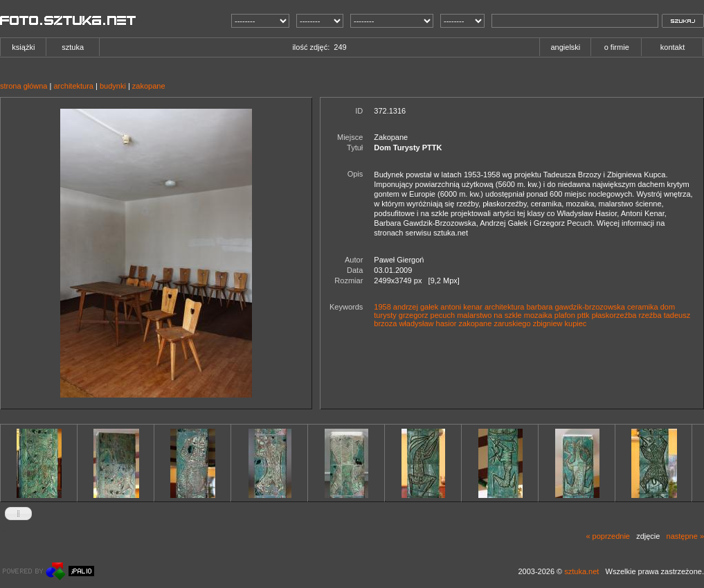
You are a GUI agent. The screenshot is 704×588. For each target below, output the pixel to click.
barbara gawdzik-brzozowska (576, 307)
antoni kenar (461, 307)
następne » (685, 536)
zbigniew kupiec (560, 323)
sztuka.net (581, 571)
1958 (382, 307)
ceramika (643, 307)
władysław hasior (427, 323)
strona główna (24, 86)
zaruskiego (512, 323)
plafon (565, 315)
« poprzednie (608, 536)
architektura (73, 86)
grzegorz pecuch (427, 315)
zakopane (149, 86)
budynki (113, 86)
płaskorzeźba (614, 315)
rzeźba (650, 315)
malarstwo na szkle (489, 315)
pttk (584, 315)
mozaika (538, 315)
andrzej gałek (416, 307)
